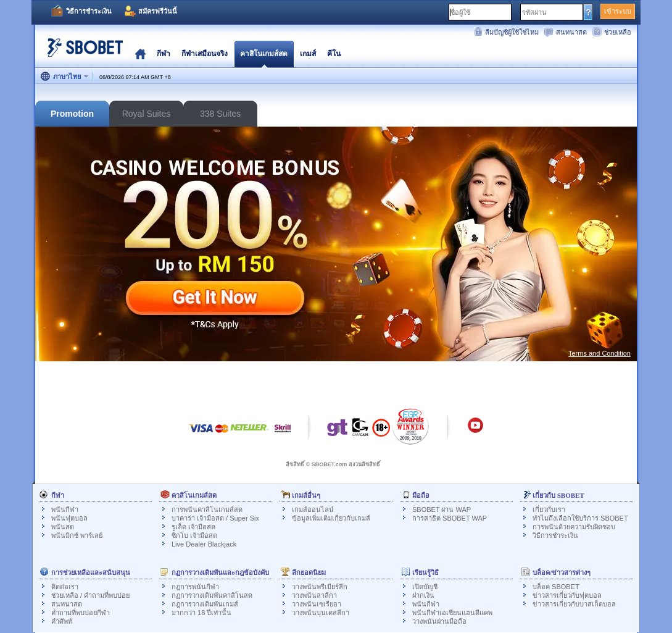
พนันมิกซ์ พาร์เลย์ (77, 535)
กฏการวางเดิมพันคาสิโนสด (212, 595)
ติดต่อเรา (65, 587)
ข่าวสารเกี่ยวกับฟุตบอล (567, 595)
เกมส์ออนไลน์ (313, 509)
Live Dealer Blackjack (204, 544)
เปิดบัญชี (425, 587)
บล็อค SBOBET (556, 587)
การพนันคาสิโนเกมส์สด (207, 509)
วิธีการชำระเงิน (89, 11)
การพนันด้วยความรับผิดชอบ (574, 527)
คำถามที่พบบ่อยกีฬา (81, 613)
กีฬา (164, 54)
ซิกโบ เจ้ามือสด (194, 535)
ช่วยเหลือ (618, 32)
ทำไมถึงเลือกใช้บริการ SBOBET (580, 518)
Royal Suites (147, 114)
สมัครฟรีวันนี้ (158, 11)
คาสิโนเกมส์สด (264, 54)
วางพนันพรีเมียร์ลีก (320, 587)
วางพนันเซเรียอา (317, 604)
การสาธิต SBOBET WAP (450, 518)
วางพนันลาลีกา (314, 595)
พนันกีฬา (65, 509)
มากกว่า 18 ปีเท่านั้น (201, 613)
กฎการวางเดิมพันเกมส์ (205, 604)
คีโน (334, 54)
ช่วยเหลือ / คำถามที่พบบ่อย (90, 595)
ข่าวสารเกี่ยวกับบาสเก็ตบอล (574, 604)
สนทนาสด (571, 32)
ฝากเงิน (423, 595)
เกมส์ (308, 54)
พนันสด (63, 527)
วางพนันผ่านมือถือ (439, 621)
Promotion (72, 114)
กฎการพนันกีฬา (195, 587)
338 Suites (220, 114)
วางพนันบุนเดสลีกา (321, 613)
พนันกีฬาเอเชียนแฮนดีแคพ (452, 613)
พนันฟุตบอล (69, 518)
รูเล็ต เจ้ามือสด (193, 527)
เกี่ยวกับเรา (549, 509)
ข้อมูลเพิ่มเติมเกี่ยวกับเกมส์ (331, 518)
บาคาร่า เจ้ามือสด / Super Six (215, 518)
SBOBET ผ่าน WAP (442, 509)
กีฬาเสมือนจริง (205, 54)
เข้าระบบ (618, 11)
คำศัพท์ (62, 621)
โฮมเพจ (140, 54)
